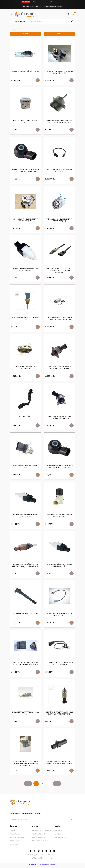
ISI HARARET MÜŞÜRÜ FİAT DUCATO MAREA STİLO (26, 319)
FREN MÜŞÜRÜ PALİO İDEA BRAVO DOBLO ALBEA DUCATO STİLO (26, 270)
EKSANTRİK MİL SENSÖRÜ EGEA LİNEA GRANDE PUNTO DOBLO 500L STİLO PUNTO (60, 764)
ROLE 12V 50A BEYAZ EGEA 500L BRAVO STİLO (26, 122)
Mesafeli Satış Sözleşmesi (42, 833)
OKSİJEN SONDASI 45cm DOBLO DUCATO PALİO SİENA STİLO (59, 616)
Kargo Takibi (14, 846)
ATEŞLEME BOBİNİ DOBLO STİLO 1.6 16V (26, 615)
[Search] (52, 21)
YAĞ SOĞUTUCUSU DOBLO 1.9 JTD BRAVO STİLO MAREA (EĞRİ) (26, 220)
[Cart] (74, 14)
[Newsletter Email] (42, 821)
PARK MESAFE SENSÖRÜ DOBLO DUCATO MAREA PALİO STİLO (59, 517)
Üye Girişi (58, 836)
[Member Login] (68, 14)
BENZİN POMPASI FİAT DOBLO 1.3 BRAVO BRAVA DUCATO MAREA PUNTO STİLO (60, 319)
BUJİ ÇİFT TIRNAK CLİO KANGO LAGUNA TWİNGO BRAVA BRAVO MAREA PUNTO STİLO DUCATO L (26, 765)
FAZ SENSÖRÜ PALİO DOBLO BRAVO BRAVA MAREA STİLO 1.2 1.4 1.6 (59, 665)
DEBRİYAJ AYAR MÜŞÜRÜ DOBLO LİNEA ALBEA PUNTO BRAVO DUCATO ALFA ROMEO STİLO (26, 567)
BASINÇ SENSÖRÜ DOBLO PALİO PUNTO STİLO (26, 468)
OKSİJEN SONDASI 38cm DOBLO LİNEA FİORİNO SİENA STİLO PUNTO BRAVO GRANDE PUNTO (59, 271)
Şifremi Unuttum (61, 839)
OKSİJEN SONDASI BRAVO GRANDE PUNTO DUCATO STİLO (59, 171)
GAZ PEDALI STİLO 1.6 (26, 417)
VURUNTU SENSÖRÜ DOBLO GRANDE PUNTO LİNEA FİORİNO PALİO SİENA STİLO (26, 171)
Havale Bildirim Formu (17, 839)
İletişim (12, 833)
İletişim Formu (15, 836)
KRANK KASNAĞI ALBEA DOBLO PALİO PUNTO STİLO (26, 369)
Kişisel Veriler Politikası (40, 843)
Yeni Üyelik (59, 833)
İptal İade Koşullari (39, 839)
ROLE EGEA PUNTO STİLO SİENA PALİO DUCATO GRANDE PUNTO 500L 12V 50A (26, 665)
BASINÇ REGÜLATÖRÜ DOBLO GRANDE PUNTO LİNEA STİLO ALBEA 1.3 (60, 369)
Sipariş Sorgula (15, 843)
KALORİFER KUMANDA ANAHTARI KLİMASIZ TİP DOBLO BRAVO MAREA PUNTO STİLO (60, 122)
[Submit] (72, 821)
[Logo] (25, 14)
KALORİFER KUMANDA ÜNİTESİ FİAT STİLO (26, 71)
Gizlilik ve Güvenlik (39, 836)
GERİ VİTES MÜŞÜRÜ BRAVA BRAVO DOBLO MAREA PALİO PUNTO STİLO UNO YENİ (60, 715)
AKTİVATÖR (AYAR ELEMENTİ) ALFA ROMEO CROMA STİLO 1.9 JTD (60, 72)
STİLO (22, 29)
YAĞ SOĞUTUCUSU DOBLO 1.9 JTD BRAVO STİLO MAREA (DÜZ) (59, 220)
